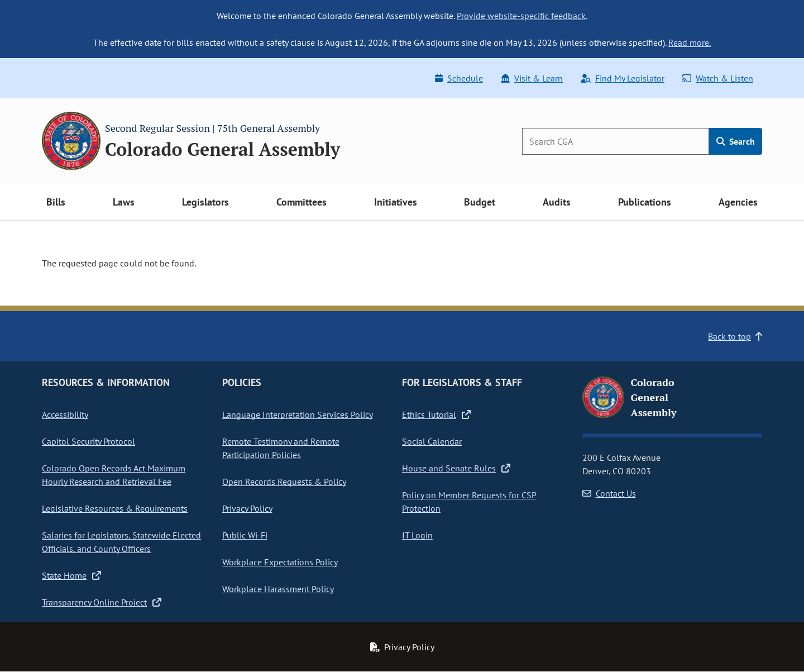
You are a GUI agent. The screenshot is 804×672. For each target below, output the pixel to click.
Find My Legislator (623, 78)
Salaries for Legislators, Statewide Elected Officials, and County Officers (121, 542)
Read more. (690, 42)
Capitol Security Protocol (88, 441)
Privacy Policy (247, 508)
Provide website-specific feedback (521, 16)
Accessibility (65, 414)
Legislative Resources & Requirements (115, 508)
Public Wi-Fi (245, 535)
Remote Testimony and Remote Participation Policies (281, 448)
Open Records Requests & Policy (284, 482)
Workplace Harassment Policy (278, 589)
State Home (71, 575)
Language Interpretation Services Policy (298, 414)
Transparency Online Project (102, 602)
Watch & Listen (718, 78)
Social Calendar (432, 441)
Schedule (459, 78)
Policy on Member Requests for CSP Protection (469, 502)
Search (736, 141)
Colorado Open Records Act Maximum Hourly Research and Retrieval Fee (114, 475)
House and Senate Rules (456, 468)
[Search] (616, 141)
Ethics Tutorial (436, 414)
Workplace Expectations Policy (280, 562)
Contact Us (609, 493)
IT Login (417, 535)
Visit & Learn (532, 78)
